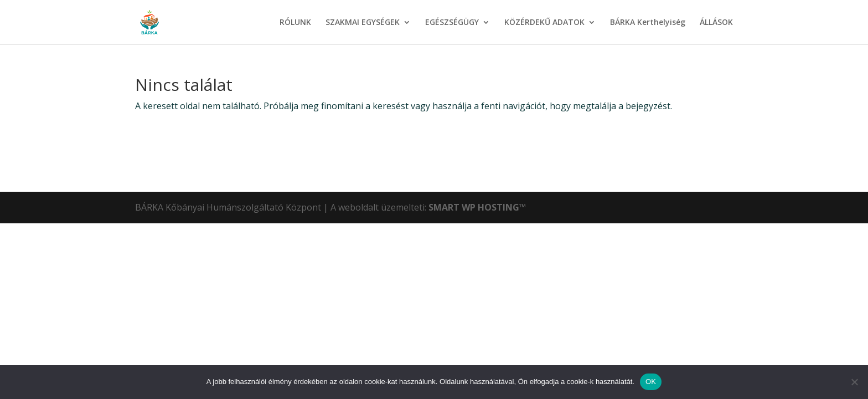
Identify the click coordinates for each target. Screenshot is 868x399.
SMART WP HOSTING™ (477, 207)
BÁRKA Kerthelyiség (648, 23)
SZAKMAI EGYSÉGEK (363, 23)
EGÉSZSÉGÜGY (452, 23)
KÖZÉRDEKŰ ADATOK (544, 23)
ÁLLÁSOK (716, 23)
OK (651, 382)
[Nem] (854, 382)
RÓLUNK (295, 23)
